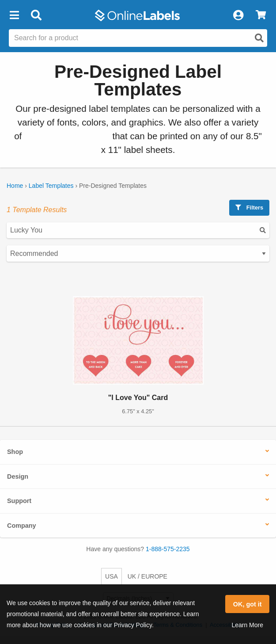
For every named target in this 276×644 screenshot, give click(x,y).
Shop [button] (15, 452)
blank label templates (67, 136)
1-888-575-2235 (168, 549)
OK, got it (248, 604)
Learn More (247, 625)
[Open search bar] (36, 15)
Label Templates (51, 186)
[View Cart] (261, 15)
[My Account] (238, 15)
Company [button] (22, 526)
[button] (14, 15)
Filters (249, 208)
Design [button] (18, 476)
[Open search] (259, 38)
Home (15, 186)
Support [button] (19, 501)
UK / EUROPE (147, 576)
